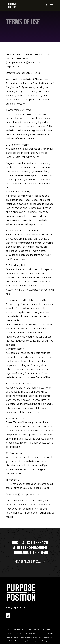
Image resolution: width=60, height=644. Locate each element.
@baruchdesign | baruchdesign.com (39, 641)
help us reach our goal (28, 562)
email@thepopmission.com (18, 607)
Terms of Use (48, 637)
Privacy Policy (37, 637)
